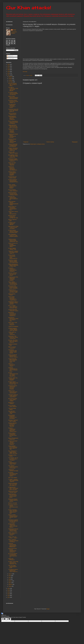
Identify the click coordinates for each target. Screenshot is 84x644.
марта (10, 583)
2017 (9, 75)
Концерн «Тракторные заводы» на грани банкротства (13, 149)
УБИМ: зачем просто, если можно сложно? (13, 534)
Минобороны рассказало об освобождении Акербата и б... (12, 314)
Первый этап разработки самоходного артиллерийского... (13, 168)
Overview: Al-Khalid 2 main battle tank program (13, 274)
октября (10, 80)
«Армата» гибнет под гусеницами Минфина (13, 379)
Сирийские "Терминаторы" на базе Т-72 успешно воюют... (13, 369)
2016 (9, 588)
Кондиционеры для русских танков (12, 177)
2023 (9, 64)
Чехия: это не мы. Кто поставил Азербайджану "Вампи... (13, 245)
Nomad (14, 30)
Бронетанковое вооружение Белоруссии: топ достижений (12, 417)
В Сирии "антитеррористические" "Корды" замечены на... (13, 374)
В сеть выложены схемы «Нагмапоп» (13, 190)
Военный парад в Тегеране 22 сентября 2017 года (13, 217)
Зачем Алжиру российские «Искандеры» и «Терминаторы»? (13, 298)
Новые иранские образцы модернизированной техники (13, 203)
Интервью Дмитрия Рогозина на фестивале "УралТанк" (12, 425)
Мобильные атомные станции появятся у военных (13, 500)
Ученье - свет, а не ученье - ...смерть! (13, 537)
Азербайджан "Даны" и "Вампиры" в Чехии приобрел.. (13, 303)
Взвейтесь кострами (13, 503)
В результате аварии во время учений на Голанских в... (13, 160)
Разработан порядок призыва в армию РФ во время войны (13, 261)
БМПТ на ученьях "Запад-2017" (12, 347)
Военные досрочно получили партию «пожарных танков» (13, 194)
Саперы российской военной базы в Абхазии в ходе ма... (13, 356)
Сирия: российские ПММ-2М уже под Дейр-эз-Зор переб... (13, 126)
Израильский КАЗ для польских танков (13, 492)
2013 (9, 594)
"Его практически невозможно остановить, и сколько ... (12, 106)
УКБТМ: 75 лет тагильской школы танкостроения (13, 392)
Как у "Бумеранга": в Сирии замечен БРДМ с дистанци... (13, 452)
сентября (11, 82)
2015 (9, 590)
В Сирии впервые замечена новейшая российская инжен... (13, 231)
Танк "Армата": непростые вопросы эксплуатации (13, 467)
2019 (9, 72)
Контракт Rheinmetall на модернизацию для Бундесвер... (13, 145)
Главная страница (50, 142)
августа (10, 574)
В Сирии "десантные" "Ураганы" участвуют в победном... (13, 443)
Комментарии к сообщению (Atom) (37, 144)
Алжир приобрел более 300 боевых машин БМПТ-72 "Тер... (13, 448)
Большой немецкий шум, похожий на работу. (13, 85)
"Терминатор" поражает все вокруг (13, 470)
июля (10, 576)
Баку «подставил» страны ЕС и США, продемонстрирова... (13, 236)
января (10, 586)
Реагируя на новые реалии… (12, 456)
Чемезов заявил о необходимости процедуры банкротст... (12, 173)
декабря (10, 77)
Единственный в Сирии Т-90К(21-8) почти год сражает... (13, 227)
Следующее (26, 142)
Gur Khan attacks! (29, 8)
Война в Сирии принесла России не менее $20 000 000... (13, 97)
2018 (9, 73)
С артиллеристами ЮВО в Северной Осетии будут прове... (13, 360)
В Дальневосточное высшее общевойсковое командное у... (13, 550)
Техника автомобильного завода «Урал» (12, 463)
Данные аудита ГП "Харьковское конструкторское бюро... (12, 208)
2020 (9, 70)
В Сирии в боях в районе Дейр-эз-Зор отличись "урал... (13, 383)
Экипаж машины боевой (12, 294)
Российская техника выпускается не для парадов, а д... (13, 101)
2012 (9, 596)
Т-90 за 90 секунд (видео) (12, 409)
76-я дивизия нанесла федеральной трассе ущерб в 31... (13, 571)
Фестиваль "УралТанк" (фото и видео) (13, 421)
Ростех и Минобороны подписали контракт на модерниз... (13, 122)
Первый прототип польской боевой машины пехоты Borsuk (13, 496)
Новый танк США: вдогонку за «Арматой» (12, 164)
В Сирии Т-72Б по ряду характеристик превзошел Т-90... (13, 563)
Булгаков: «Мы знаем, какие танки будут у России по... (13, 341)
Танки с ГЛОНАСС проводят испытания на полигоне (13, 541)
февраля (11, 584)
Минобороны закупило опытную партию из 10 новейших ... (13, 521)
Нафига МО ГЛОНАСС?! (11, 559)
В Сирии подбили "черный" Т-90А (12, 249)
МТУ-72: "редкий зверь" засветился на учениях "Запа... (13, 307)
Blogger (48, 609)
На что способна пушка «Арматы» (13, 406)
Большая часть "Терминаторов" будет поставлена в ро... (13, 198)
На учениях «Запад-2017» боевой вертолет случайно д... (12, 270)
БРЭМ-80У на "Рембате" (11, 403)
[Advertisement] (52, 129)
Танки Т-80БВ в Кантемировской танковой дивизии (13, 283)
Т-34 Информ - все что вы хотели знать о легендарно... (13, 459)
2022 (9, 66)
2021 (9, 68)
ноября (10, 78)
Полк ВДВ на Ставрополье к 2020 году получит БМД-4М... (13, 89)
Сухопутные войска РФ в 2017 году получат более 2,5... (13, 110)
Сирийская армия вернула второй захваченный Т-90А (13, 240)
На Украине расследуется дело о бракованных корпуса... (13, 474)
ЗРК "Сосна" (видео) (13, 478)
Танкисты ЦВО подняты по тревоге (13, 153)
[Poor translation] (9, 619)
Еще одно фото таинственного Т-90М (12, 412)
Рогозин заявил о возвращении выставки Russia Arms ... (12, 435)
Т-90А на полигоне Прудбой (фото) (12, 114)
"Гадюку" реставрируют (13, 327)
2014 (9, 592)
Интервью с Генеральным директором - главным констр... (13, 430)
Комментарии (10, 58)
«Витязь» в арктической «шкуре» (12, 365)
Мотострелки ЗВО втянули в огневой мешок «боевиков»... (13, 287)
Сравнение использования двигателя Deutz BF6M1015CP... (12, 545)
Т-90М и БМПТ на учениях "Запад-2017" (12, 333)
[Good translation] (4, 619)
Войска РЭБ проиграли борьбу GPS (13, 439)
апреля (10, 581)
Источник (25, 72)
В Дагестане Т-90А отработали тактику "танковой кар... (13, 337)
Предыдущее (75, 142)
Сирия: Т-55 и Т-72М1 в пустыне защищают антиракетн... (13, 131)
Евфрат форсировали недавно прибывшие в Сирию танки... (13, 265)
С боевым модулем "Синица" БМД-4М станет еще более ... (13, 329)
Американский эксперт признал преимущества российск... (13, 136)
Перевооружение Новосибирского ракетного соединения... (12, 118)
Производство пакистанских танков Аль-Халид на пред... (13, 319)
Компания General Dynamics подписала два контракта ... (12, 141)
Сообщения (10, 56)
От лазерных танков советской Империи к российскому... (13, 94)
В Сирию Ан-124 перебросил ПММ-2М (12, 224)
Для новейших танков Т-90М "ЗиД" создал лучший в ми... (13, 156)
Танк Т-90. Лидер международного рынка (12, 567)
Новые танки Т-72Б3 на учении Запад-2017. (13, 324)
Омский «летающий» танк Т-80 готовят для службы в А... (13, 484)
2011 (9, 597)
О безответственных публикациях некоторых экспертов (13, 387)
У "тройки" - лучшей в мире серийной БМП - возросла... (13, 480)
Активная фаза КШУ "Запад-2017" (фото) (13, 310)
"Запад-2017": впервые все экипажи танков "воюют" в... (13, 252)
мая (10, 579)
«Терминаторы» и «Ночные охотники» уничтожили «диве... (13, 291)
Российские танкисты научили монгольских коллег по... (13, 506)
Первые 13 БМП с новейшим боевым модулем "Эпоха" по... (13, 516)
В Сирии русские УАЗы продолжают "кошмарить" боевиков (13, 279)
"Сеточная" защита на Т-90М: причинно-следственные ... (13, 396)
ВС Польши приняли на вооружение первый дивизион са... (13, 555)
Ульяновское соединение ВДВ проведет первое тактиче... (13, 351)
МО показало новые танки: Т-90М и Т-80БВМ (13, 400)
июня (10, 577)
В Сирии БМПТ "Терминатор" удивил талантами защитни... (13, 525)
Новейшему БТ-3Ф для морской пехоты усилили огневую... (13, 530)
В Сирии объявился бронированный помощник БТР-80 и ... (13, 181)
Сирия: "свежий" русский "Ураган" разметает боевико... (12, 186)
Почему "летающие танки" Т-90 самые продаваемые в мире (13, 512)
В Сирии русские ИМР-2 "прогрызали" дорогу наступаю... (13, 488)
